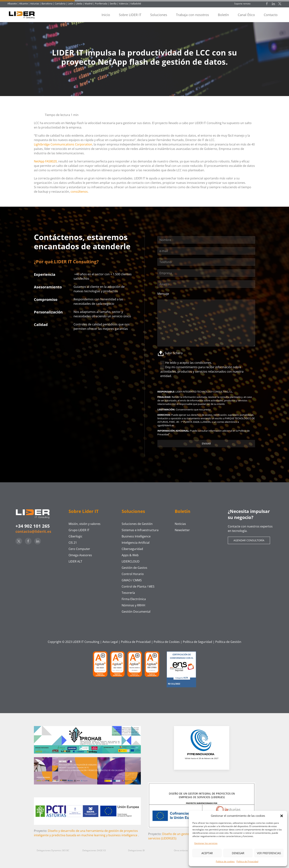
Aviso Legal (110, 642)
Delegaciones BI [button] (136, 850)
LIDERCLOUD (131, 561)
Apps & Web (130, 555)
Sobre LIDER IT (130, 15)
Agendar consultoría (249, 540)
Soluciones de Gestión (137, 524)
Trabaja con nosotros (193, 15)
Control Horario (133, 574)
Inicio (106, 15)
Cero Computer (79, 549)
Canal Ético (246, 15)
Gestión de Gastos (134, 568)
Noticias (180, 524)
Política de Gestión (228, 642)
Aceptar (207, 853)
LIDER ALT (75, 561)
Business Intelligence (136, 536)
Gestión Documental (136, 612)
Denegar (238, 853)
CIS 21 (73, 543)
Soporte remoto (242, 4)
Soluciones (159, 15)
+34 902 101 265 (33, 526)
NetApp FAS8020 (45, 161)
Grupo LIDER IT (79, 530)
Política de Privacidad (247, 861)
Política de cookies (225, 861)
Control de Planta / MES (138, 586)
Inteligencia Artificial (136, 543)
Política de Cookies (167, 642)
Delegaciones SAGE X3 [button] (94, 850)
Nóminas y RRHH (133, 605)
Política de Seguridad (197, 642)
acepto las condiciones (195, 363)
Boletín (223, 15)
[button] (282, 816)
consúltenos (79, 192)
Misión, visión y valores (85, 524)
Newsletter (182, 530)
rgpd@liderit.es (166, 425)
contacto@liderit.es (33, 531)
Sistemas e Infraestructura (140, 530)
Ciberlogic (75, 536)
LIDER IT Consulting (86, 642)
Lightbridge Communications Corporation (63, 144)
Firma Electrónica (134, 599)
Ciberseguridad (132, 549)
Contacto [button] (271, 15)
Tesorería (128, 593)
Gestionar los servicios (206, 843)
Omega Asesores (80, 555)
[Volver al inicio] (23, 15)
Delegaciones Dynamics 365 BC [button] (53, 850)
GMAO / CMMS (132, 580)
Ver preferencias (269, 853)
